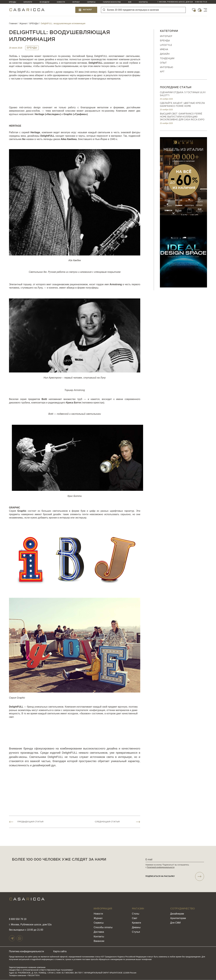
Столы (136, 914)
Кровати (136, 923)
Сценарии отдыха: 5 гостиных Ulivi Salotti (183, 94)
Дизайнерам (177, 914)
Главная (13, 23)
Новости (61, 2)
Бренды (13, 2)
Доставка (99, 932)
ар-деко (98, 75)
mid (87, 72)
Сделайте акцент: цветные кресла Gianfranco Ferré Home (182, 105)
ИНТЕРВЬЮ (166, 67)
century (94, 72)
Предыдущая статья (31, 822)
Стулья (136, 932)
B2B (130, 2)
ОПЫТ (163, 63)
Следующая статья (107, 822)
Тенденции (167, 59)
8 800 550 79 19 (201, 2)
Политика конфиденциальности (27, 952)
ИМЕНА (164, 50)
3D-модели (44, 2)
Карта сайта (61, 952)
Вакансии (99, 941)
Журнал (76, 2)
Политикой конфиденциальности (161, 867)
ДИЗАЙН (165, 54)
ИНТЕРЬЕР (166, 36)
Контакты (143, 2)
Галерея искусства (112, 2)
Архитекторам (178, 918)
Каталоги (28, 2)
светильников (56, 707)
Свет (135, 918)
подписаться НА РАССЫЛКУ (175, 877)
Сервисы (91, 2)
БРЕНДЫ (34, 23)
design (102, 72)
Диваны (136, 928)
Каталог (88, 10)
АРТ (162, 72)
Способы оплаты (103, 928)
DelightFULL (101, 56)
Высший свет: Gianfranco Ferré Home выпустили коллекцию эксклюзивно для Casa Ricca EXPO (182, 117)
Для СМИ (175, 923)
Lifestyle (166, 45)
